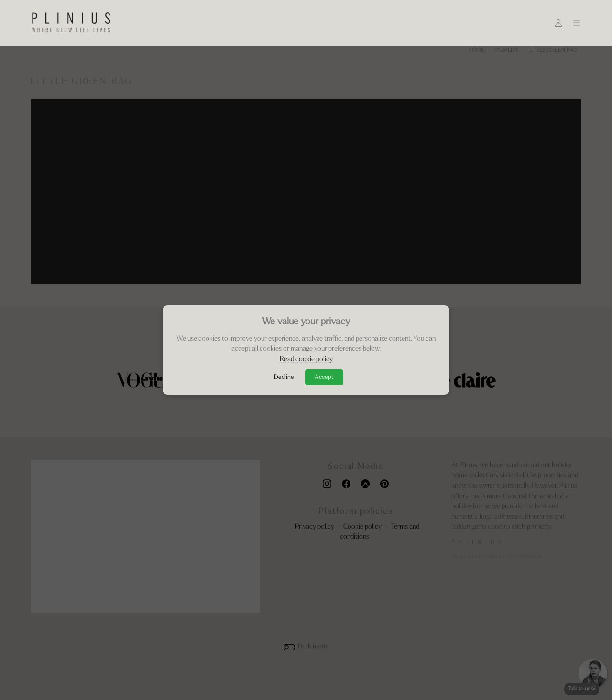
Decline (284, 377)
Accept (324, 377)
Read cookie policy (306, 360)
